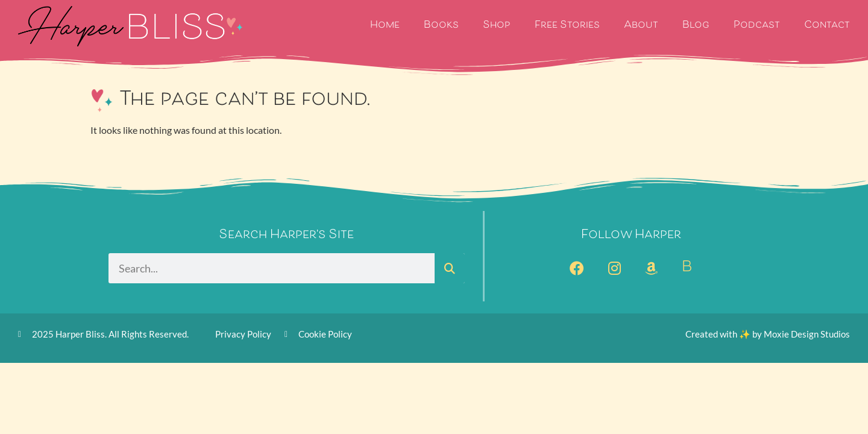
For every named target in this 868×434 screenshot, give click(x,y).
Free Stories (567, 26)
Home (385, 26)
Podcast (757, 26)
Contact (827, 26)
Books (441, 26)
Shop (497, 26)
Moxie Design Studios (807, 334)
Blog (696, 26)
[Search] (450, 268)
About (641, 26)
